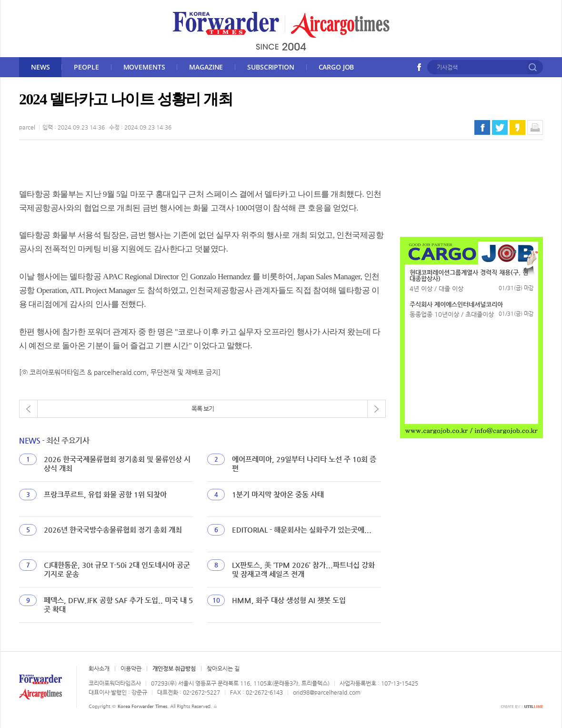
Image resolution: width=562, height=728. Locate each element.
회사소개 (99, 668)
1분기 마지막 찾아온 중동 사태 (278, 494)
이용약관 (131, 668)
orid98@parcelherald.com (327, 692)
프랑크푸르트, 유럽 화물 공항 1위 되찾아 (105, 494)
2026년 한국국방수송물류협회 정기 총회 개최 (113, 530)
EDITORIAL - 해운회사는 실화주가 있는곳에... (302, 530)
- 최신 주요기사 (54, 440)
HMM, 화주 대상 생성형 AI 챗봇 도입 (289, 600)
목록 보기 (203, 409)
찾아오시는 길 (223, 668)
